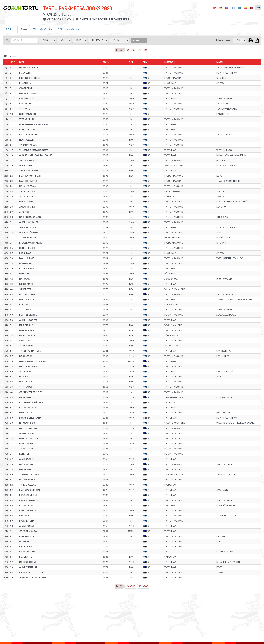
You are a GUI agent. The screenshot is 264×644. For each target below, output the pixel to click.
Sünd (106, 62)
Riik (145, 62)
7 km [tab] (24, 29)
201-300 (143, 50)
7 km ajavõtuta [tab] (42, 29)
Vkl (131, 62)
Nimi (22, 62)
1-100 (119, 50)
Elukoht (170, 62)
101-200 (130, 50)
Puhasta (139, 40)
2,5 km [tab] (10, 29)
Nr (12, 62)
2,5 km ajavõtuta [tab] (68, 29)
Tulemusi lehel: (223, 40)
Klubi (220, 62)
